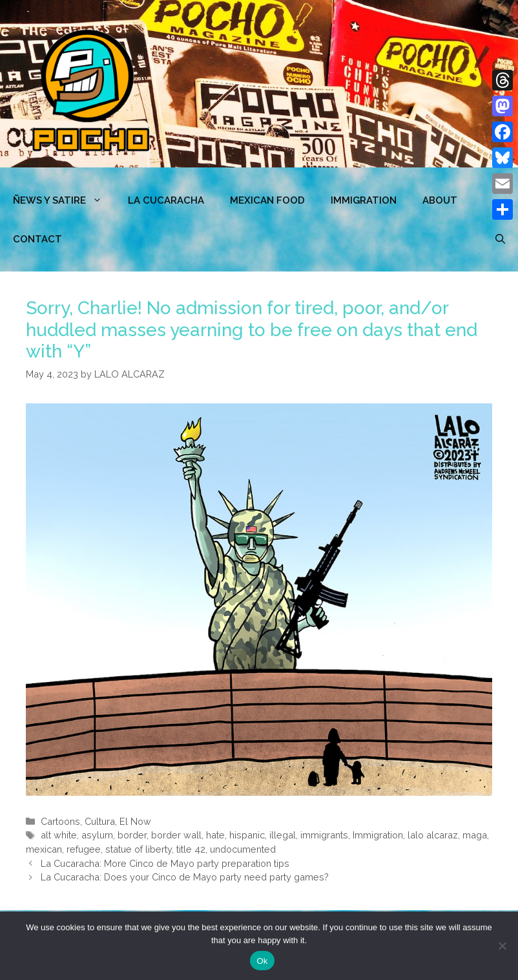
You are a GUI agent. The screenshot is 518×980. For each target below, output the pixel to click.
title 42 (191, 849)
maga (475, 835)
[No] (502, 946)
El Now (135, 821)
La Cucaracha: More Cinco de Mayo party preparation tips (165, 863)
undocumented (243, 849)
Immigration (364, 200)
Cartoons (60, 821)
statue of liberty (139, 849)
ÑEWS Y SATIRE (64, 200)
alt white (59, 835)
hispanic (247, 835)
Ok (262, 961)
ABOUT (440, 200)
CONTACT (37, 239)
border (132, 835)
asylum (97, 835)
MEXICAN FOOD (267, 200)
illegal (283, 835)
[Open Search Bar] (500, 239)
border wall (176, 835)
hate (215, 835)
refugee (84, 849)
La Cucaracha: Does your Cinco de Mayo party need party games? (185, 877)
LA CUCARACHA (166, 200)
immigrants (324, 835)
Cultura (100, 821)
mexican (44, 849)
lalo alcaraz (433, 835)
